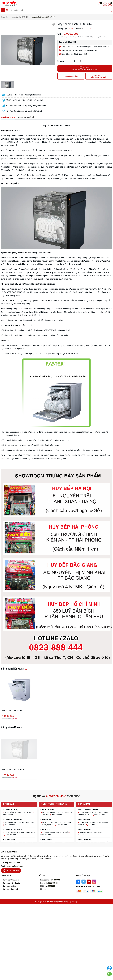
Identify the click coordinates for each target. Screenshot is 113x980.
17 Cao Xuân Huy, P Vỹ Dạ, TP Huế (55, 832)
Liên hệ (43, 889)
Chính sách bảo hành (11, 889)
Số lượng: (61, 61)
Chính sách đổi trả (9, 886)
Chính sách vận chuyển (11, 883)
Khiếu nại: (49, 886)
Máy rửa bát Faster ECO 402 (13, 710)
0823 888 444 (15, 863)
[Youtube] (89, 882)
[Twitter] (84, 882)
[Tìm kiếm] (9, 10)
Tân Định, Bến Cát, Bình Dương (91, 832)
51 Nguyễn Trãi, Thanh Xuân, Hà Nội (18, 812)
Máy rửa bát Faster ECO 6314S (14, 769)
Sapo (76, 902)
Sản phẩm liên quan (13, 669)
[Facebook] (78, 882)
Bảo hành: (49, 883)
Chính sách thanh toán (11, 880)
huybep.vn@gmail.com (15, 866)
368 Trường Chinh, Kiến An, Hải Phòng (19, 822)
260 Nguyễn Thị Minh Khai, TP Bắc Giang (20, 832)
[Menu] (3, 10)
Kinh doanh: (50, 880)
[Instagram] (94, 882)
